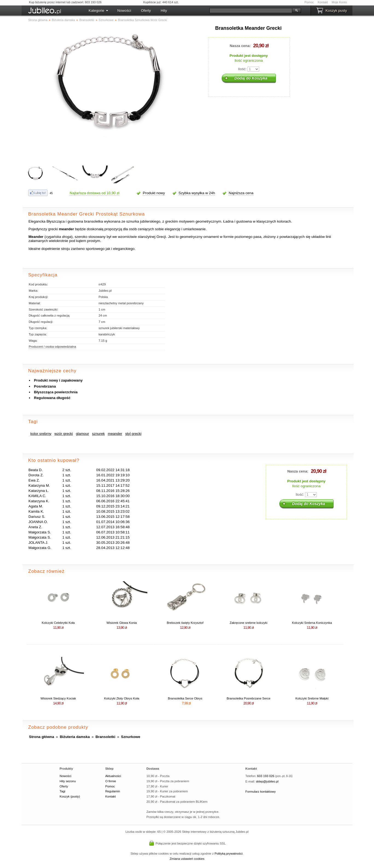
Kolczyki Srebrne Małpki (312, 698)
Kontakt (323, 2)
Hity (164, 11)
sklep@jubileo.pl (267, 781)
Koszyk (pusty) (70, 796)
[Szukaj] (251, 11)
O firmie (111, 781)
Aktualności (113, 776)
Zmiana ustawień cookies (187, 859)
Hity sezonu (68, 781)
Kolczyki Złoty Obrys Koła (122, 698)
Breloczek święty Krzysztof (185, 623)
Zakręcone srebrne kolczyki (249, 623)
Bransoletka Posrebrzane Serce (249, 698)
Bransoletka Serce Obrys (185, 698)
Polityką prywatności (229, 854)
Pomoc (309, 2)
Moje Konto (339, 2)
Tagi (62, 791)
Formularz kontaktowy (261, 792)
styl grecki (133, 434)
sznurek (99, 434)
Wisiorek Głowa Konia (122, 623)
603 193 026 (266, 776)
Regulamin (113, 791)
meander (115, 434)
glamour (82, 434)
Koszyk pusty (336, 11)
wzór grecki (64, 434)
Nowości (124, 11)
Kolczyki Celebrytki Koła (58, 623)
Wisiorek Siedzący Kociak (58, 698)
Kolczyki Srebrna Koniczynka (312, 623)
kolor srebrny (41, 434)
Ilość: (242, 69)
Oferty (146, 11)
